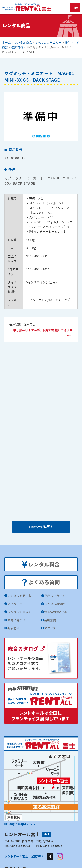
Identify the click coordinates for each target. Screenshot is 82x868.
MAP (47, 834)
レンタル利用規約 (19, 612)
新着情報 (13, 628)
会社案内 (50, 620)
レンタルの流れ (55, 604)
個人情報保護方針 (56, 612)
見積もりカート (55, 596)
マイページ (15, 604)
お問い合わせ (16, 620)
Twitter (50, 856)
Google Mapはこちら (21, 824)
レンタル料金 (41, 565)
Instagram (60, 856)
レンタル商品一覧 (19, 596)
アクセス (50, 628)
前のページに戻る (41, 526)
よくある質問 (41, 582)
